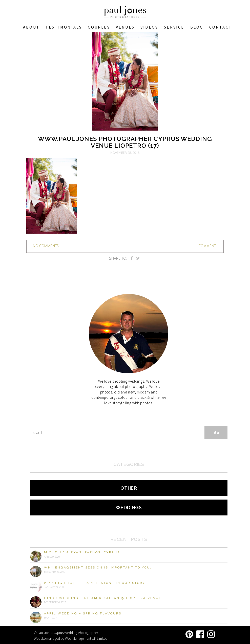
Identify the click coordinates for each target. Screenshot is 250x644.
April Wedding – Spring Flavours (83, 613)
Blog (197, 27)
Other (129, 488)
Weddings (129, 507)
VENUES (125, 27)
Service (174, 27)
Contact (221, 27)
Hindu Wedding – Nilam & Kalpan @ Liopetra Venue (103, 598)
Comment (207, 246)
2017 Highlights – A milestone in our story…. (97, 583)
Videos (149, 27)
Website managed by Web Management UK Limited (71, 638)
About (31, 27)
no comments (46, 246)
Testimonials (64, 27)
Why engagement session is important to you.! (99, 567)
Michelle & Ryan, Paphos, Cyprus (82, 552)
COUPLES (99, 27)
